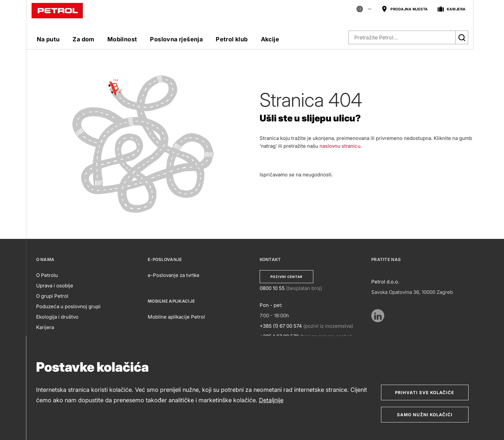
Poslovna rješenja (176, 39)
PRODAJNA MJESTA (405, 9)
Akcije (270, 39)
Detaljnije (271, 400)
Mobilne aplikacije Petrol (176, 317)
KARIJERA (452, 9)
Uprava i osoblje (55, 286)
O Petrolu (47, 275)
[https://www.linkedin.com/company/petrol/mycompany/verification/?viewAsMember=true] (378, 316)
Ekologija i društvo (57, 317)
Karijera (45, 327)
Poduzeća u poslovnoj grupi (68, 306)
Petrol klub (232, 39)
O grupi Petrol (52, 296)
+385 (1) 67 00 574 (281, 326)
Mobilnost (122, 39)
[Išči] (462, 37)
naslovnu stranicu (340, 146)
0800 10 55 (272, 288)
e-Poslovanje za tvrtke (174, 275)
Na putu (48, 39)
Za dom (83, 39)
